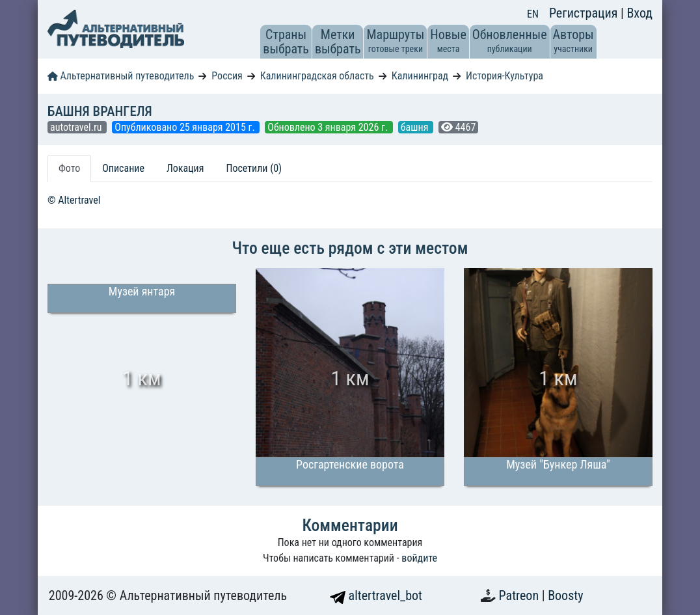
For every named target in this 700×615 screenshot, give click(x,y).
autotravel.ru (77, 127)
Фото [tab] (69, 168)
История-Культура (505, 76)
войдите (419, 558)
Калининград (420, 76)
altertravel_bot (376, 595)
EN (533, 14)
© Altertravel (74, 200)
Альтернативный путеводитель (121, 76)
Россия (227, 76)
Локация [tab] (185, 168)
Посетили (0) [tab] (254, 168)
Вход (639, 13)
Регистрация (585, 13)
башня (416, 127)
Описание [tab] (123, 168)
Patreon (520, 595)
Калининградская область (317, 76)
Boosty (565, 595)
